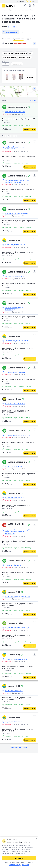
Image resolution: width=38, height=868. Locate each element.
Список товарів (30, 5)
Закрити (36, 839)
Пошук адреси (3, 43)
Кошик (34, 5)
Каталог (4, 10)
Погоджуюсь (19, 858)
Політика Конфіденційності (19, 865)
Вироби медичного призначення (18, 10)
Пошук (25, 5)
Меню (4, 6)
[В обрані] (35, 106)
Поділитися (22, 32)
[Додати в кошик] (30, 130)
